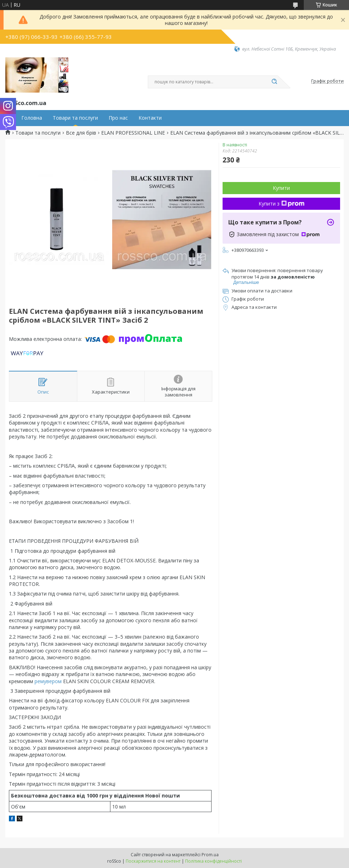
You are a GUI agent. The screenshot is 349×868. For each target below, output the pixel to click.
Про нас (118, 118)
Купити (281, 188)
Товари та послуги (75, 118)
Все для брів (81, 133)
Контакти (150, 118)
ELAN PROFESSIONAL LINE (133, 133)
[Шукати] (274, 82)
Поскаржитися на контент (153, 861)
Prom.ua (210, 855)
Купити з (282, 204)
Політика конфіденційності (213, 861)
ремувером (48, 681)
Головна (32, 118)
